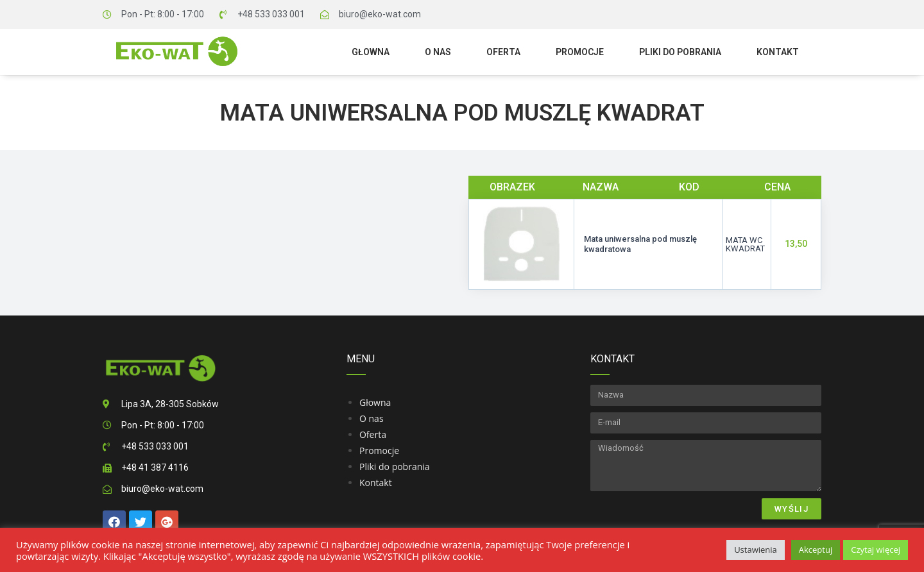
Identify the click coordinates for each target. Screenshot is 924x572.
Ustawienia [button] (756, 550)
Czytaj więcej (876, 550)
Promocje (580, 52)
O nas (438, 52)
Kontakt (778, 52)
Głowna (371, 52)
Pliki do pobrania (680, 52)
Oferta (503, 52)
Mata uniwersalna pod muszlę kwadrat (462, 113)
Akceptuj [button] (816, 550)
